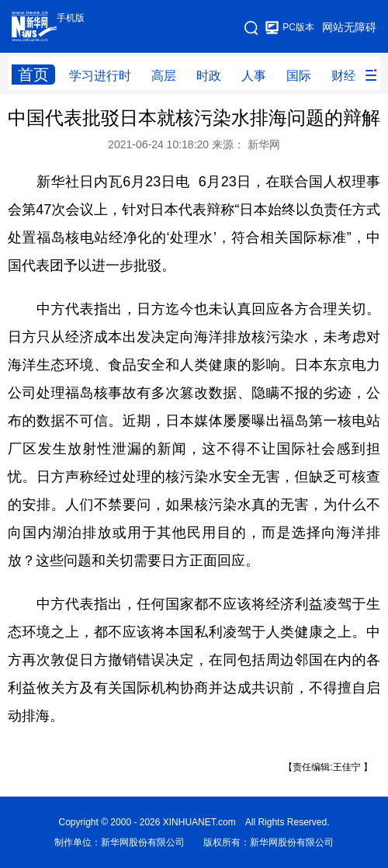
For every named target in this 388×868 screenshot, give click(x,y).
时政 (209, 76)
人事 (254, 76)
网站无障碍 (349, 27)
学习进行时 (100, 76)
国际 (299, 76)
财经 (344, 76)
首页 (33, 75)
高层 (164, 76)
